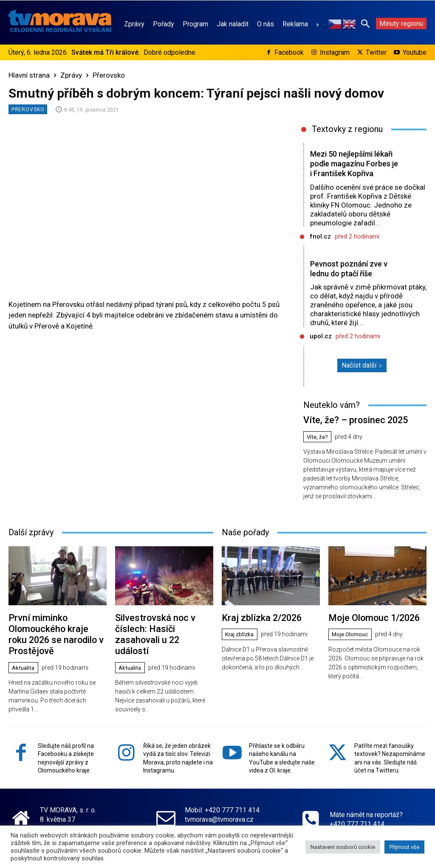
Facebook (289, 52)
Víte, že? (318, 445)
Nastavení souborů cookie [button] (343, 847)
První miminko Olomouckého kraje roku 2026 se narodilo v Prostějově (53, 639)
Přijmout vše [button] (404, 847)
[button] (365, 23)
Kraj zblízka (241, 641)
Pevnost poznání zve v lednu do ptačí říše (351, 278)
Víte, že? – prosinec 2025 (350, 429)
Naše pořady (245, 540)
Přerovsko (109, 75)
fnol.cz (320, 246)
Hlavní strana (29, 75)
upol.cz (321, 346)
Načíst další (362, 375)
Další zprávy (31, 540)
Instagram (335, 52)
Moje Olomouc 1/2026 (369, 625)
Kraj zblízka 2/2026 (257, 625)
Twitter (376, 52)
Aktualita (24, 670)
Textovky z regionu (347, 129)
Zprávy (71, 75)
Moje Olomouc (352, 641)
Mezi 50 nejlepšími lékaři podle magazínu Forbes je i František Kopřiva (350, 168)
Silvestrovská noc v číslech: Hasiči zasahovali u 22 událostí (161, 635)
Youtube (415, 52)
